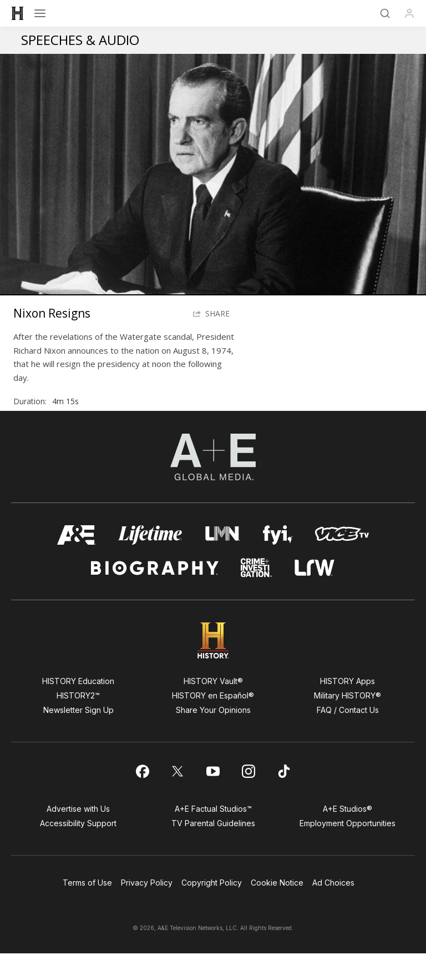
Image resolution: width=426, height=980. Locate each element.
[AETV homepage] (77, 562)
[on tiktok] (284, 798)
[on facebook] (142, 798)
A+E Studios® (348, 835)
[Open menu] (40, 13)
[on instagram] (248, 798)
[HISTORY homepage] (213, 667)
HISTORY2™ (78, 722)
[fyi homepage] (278, 562)
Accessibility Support (78, 850)
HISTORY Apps (348, 708)
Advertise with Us (78, 835)
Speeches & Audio (80, 40)
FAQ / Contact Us (348, 737)
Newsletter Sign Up (78, 737)
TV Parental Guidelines (213, 850)
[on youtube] (213, 798)
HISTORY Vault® (213, 708)
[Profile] (409, 13)
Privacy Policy (147, 909)
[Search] (385, 13)
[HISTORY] (18, 13)
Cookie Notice (277, 909)
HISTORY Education (78, 708)
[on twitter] (177, 798)
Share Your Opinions (213, 737)
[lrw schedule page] (315, 594)
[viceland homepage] (342, 562)
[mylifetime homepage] (150, 562)
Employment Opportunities (348, 850)
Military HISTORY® (348, 722)
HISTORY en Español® (213, 722)
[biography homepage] (155, 594)
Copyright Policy (212, 909)
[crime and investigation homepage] (256, 594)
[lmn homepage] (223, 562)
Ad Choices (333, 909)
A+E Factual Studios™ (213, 835)
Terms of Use (87, 909)
